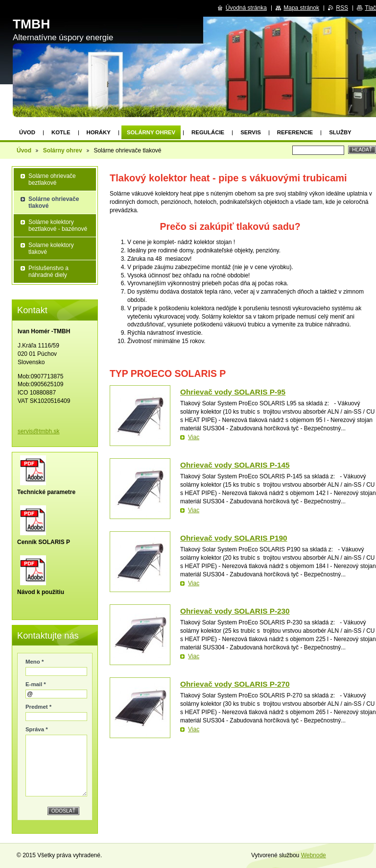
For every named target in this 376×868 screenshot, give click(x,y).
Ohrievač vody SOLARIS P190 (234, 538)
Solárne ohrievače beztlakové (52, 179)
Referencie (295, 132)
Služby (340, 132)
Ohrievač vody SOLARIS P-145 (235, 465)
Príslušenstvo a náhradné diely (48, 272)
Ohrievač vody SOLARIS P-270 (235, 684)
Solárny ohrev (151, 132)
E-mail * (36, 684)
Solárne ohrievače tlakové (54, 202)
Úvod (27, 132)
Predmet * (38, 707)
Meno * (35, 662)
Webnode (314, 855)
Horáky (99, 132)
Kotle (61, 132)
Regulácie (208, 132)
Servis (251, 132)
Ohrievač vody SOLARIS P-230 (235, 611)
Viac (194, 437)
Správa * (37, 729)
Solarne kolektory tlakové (51, 248)
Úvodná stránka (246, 8)
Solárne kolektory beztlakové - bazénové (58, 225)
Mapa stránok (301, 8)
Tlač (370, 8)
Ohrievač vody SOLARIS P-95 (233, 392)
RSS (342, 8)
